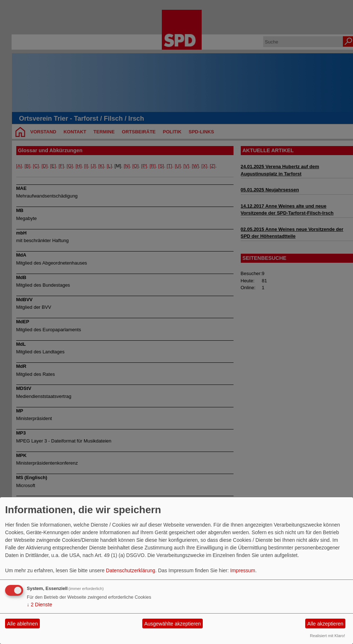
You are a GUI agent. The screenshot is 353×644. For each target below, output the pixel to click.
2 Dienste (39, 604)
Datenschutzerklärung (131, 570)
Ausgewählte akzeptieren (172, 624)
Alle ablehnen (23, 624)
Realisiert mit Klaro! (327, 636)
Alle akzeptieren (325, 624)
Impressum (243, 570)
